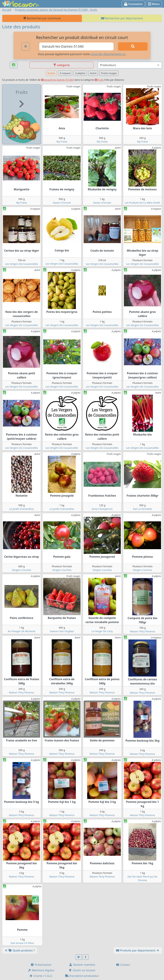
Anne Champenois (102, 509)
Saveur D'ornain (62, 203)
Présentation (41, 965)
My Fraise (62, 142)
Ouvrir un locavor (82, 970)
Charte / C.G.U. (41, 976)
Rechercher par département (122, 18)
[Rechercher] (133, 46)
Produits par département (138, 950)
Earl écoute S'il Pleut (22, 943)
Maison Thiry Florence (142, 631)
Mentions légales (41, 970)
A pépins (80, 73)
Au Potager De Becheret (22, 631)
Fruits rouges (109, 73)
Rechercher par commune (42, 18)
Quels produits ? (20, 950)
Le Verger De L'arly (102, 631)
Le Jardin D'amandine (22, 509)
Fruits (99, 80)
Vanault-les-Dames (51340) (57, 80)
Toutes (51, 73)
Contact (123, 965)
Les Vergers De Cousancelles (22, 264)
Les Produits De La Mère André (142, 203)
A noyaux (65, 73)
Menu (154, 4)
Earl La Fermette (142, 509)
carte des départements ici (108, 54)
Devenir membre (82, 965)
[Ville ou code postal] (76, 46)
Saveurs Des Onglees (62, 631)
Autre (93, 73)
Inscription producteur (82, 976)
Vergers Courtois (22, 570)
